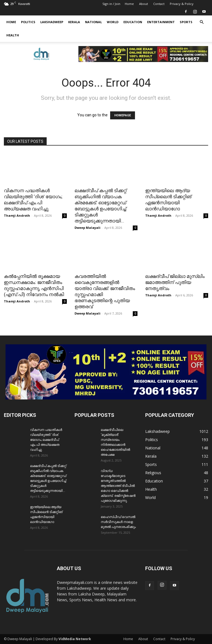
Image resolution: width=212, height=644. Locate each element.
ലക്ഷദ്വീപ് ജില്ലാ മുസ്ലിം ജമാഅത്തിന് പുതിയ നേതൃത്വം (175, 282)
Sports (186, 22)
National (93, 22)
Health (13, 35)
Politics (28, 22)
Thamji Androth (17, 215)
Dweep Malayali (88, 228)
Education (133, 22)
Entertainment (161, 22)
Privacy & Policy (182, 4)
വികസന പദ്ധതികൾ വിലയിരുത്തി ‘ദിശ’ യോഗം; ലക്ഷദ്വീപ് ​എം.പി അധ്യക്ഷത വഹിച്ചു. (46, 440)
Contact (159, 4)
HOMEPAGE (123, 115)
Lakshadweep (52, 22)
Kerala (74, 22)
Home (129, 4)
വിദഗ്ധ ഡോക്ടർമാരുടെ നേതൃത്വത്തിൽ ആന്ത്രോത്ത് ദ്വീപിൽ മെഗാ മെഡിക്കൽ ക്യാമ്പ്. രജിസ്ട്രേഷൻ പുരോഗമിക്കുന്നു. (118, 486)
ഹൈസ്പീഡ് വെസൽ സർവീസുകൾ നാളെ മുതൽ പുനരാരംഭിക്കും (118, 522)
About (144, 4)
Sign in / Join (111, 4)
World (113, 22)
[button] (202, 22)
